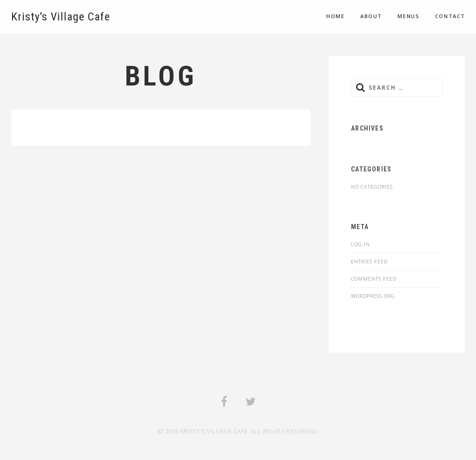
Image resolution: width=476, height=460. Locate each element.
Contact (450, 16)
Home (335, 16)
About (371, 16)
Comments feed (374, 279)
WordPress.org (373, 296)
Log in (360, 244)
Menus (408, 16)
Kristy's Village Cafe (61, 17)
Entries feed (369, 261)
